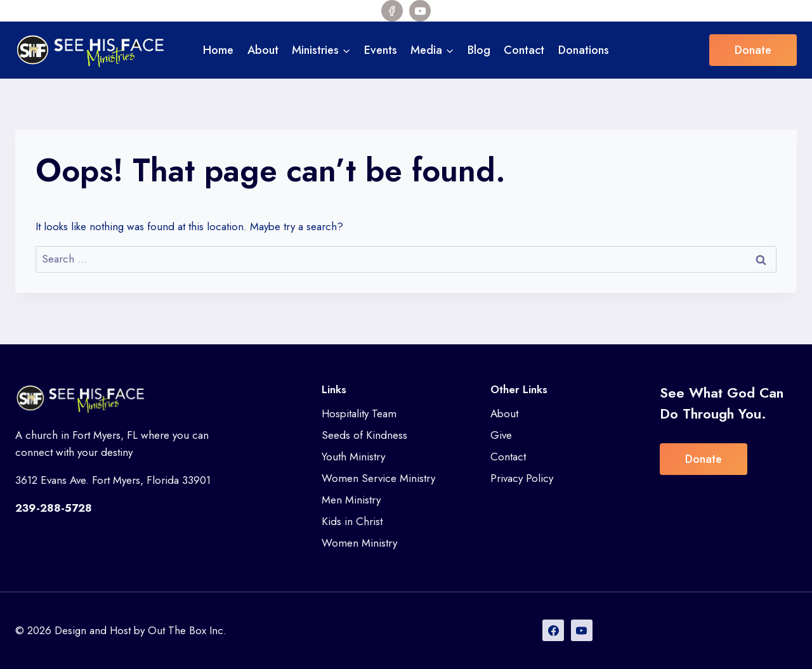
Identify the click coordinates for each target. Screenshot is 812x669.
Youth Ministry (353, 457)
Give (501, 435)
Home (218, 50)
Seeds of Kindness (364, 435)
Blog (479, 50)
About (263, 50)
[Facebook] (392, 11)
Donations (584, 50)
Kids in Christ (352, 521)
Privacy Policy (522, 478)
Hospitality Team (359, 413)
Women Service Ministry (378, 478)
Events (381, 50)
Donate (753, 50)
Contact (524, 50)
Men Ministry (351, 500)
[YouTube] (420, 11)
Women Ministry (359, 543)
